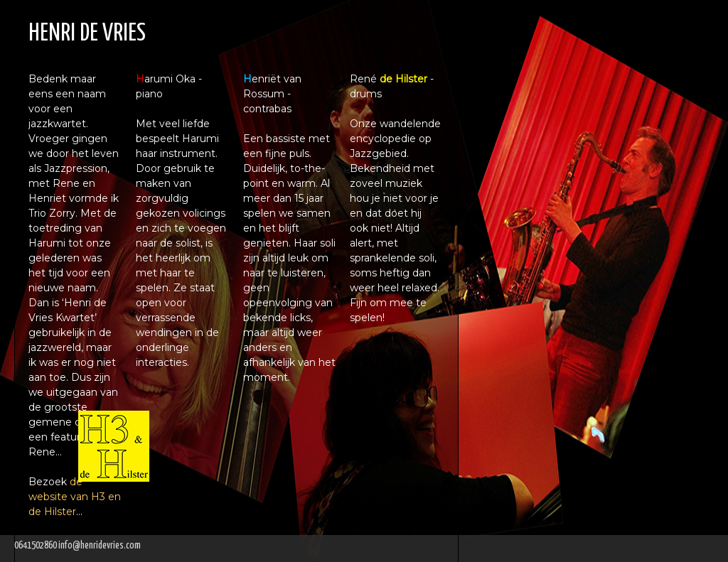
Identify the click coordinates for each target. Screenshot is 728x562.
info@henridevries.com (100, 546)
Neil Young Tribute (558, 139)
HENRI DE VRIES (87, 34)
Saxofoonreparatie (562, 112)
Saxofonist (523, 86)
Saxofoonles (530, 56)
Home (491, 28)
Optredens (517, 166)
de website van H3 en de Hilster (75, 497)
